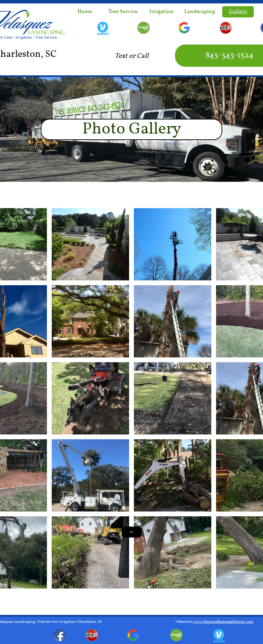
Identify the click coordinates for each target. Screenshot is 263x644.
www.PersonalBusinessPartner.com (223, 622)
